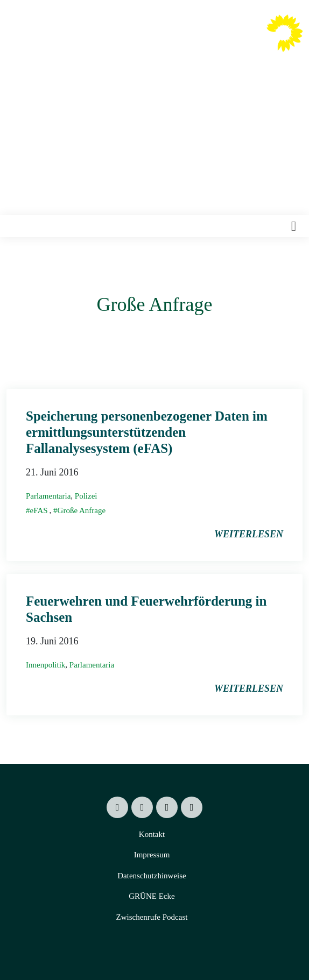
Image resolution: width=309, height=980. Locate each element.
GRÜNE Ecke (152, 896)
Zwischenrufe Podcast (152, 917)
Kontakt (152, 834)
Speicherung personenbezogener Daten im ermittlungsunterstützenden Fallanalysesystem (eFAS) (147, 432)
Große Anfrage (82, 510)
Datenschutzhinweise (152, 876)
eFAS (39, 510)
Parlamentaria (48, 496)
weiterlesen (249, 534)
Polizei (86, 496)
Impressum (152, 855)
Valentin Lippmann (209, 41)
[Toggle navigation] (294, 226)
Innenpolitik (45, 665)
